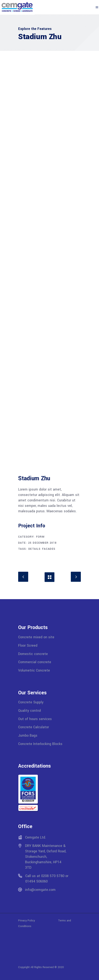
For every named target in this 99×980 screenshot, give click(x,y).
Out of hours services (35, 719)
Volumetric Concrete (34, 670)
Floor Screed (28, 645)
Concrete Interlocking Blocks (40, 744)
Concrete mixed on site (36, 637)
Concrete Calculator (34, 727)
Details (35, 549)
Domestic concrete (33, 654)
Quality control (30, 711)
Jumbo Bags (28, 735)
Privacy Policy (38, 921)
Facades (49, 549)
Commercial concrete (35, 662)
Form (40, 537)
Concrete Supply (31, 702)
